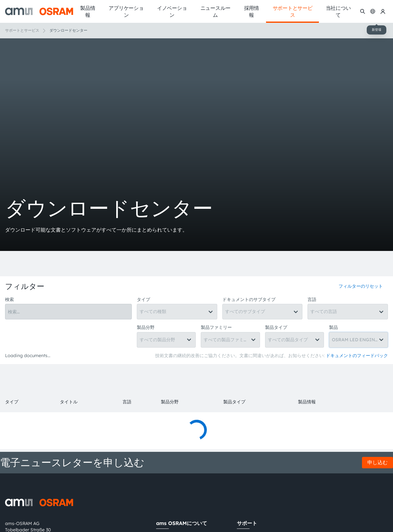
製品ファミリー (216, 327)
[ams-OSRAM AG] (39, 11)
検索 (10, 299)
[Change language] (373, 11)
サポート (247, 523)
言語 (312, 299)
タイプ (143, 299)
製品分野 (146, 327)
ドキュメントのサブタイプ (249, 299)
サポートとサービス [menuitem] (293, 11)
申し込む (377, 462)
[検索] (363, 11)
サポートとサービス (22, 30)
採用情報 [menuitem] (252, 11)
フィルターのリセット (361, 286)
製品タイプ (276, 327)
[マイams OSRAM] (383, 11)
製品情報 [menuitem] (88, 11)
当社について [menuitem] (338, 11)
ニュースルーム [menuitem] (216, 11)
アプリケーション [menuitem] (126, 11)
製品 (333, 327)
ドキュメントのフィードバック (357, 356)
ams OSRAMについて (182, 523)
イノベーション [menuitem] (172, 11)
